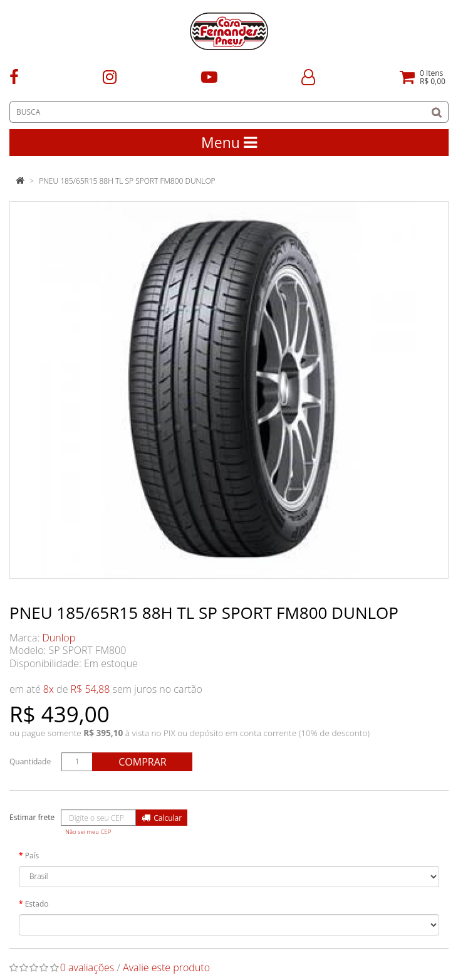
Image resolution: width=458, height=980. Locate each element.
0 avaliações (87, 967)
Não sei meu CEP (88, 832)
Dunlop (59, 638)
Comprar (142, 762)
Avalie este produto (166, 967)
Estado (37, 904)
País (32, 856)
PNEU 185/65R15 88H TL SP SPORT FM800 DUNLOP (127, 181)
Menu (229, 142)
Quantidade (30, 761)
